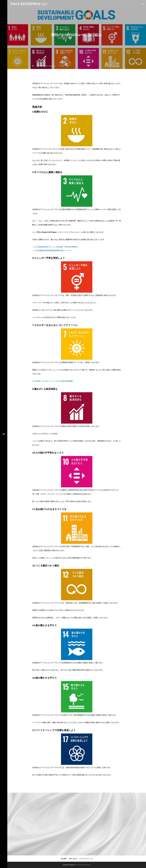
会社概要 (64, 859)
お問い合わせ (73, 859)
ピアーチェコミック (86, 859)
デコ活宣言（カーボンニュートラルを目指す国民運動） (53, 381)
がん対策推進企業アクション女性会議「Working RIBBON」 (57, 247)
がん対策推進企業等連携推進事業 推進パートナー (53, 250)
